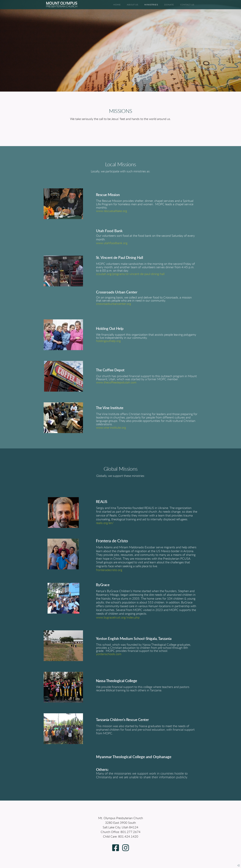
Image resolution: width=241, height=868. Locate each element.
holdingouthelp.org (108, 341)
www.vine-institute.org (111, 428)
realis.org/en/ (105, 523)
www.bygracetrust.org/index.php (118, 618)
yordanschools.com (109, 654)
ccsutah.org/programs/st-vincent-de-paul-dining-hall (130, 274)
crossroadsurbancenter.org (114, 304)
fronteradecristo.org (109, 570)
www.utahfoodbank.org (112, 243)
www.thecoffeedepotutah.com (116, 383)
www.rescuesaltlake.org (112, 211)
